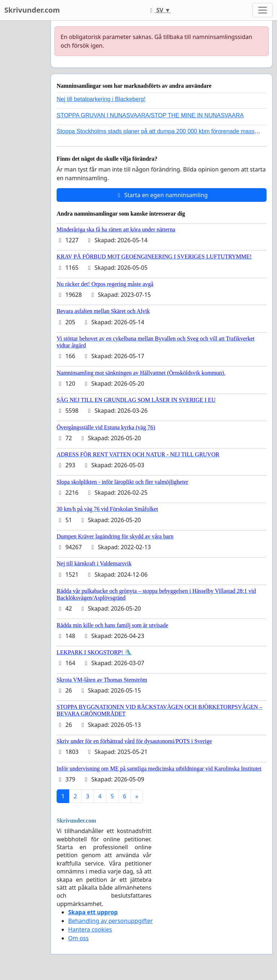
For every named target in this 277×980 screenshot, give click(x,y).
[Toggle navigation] (263, 10)
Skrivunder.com (32, 10)
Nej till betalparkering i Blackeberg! (101, 99)
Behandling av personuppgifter (111, 921)
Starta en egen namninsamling (162, 195)
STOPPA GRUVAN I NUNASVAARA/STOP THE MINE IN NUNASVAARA (150, 115)
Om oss (78, 938)
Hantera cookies (90, 929)
